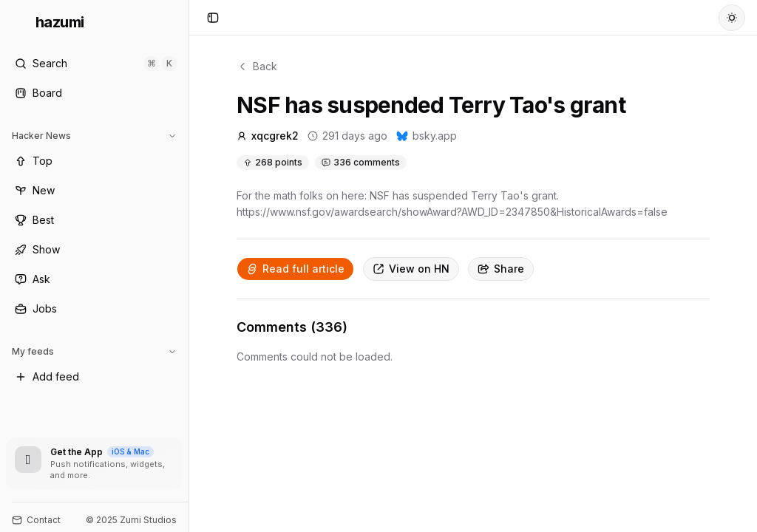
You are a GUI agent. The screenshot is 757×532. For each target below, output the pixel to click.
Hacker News (94, 136)
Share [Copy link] (501, 269)
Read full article (295, 269)
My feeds (94, 351)
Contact (36, 520)
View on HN (411, 269)
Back (257, 66)
